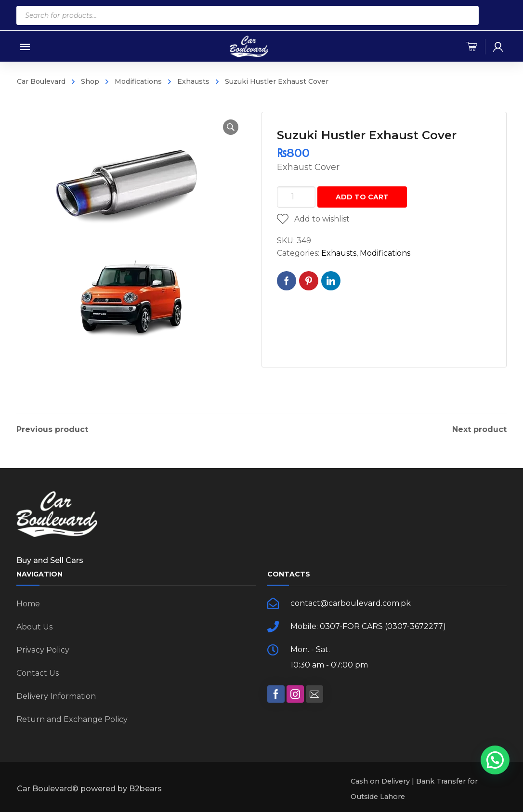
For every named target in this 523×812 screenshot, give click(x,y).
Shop (90, 81)
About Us (34, 627)
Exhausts (193, 81)
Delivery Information (56, 696)
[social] (276, 694)
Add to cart (362, 197)
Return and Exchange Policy (72, 719)
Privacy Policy (43, 650)
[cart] (471, 47)
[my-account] (498, 47)
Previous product (52, 430)
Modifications (138, 81)
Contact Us (38, 673)
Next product (479, 430)
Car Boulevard (41, 81)
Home (28, 604)
